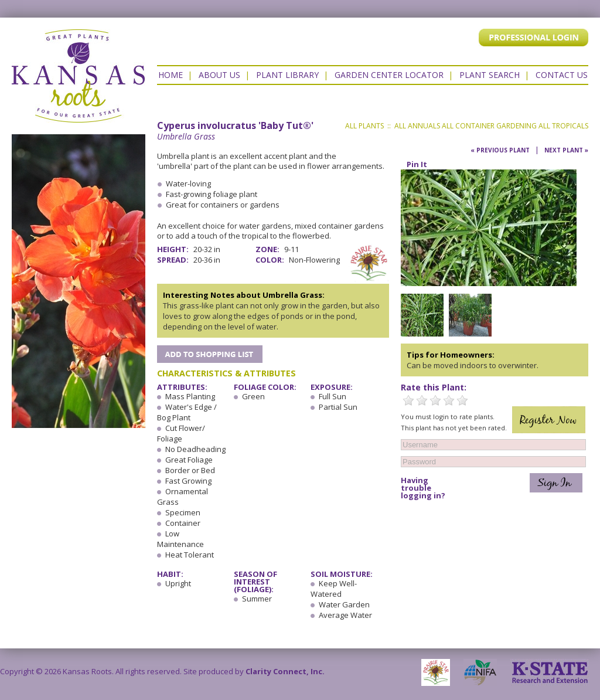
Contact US (562, 75)
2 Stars (422, 400)
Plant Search (490, 75)
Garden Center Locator (389, 75)
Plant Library (287, 75)
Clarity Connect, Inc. (285, 671)
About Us (219, 75)
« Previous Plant (500, 150)
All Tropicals (563, 126)
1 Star (408, 400)
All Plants (364, 126)
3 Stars (435, 400)
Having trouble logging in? (423, 488)
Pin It (417, 164)
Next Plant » (566, 150)
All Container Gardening (489, 126)
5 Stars (462, 400)
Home (171, 75)
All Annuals (417, 126)
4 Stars (449, 400)
